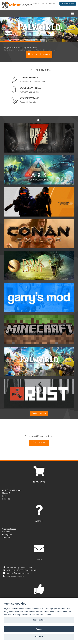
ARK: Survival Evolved (12, 490)
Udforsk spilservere (39, 55)
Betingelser (7, 535)
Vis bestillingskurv (68, 3)
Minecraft (6, 493)
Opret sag (6, 538)
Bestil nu (7, 41)
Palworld (6, 499)
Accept (39, 629)
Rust (4, 496)
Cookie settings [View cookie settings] (39, 620)
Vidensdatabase (9, 529)
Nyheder (6, 532)
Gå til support (39, 443)
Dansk (36, 4)
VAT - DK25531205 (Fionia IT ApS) (22, 570)
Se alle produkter (39, 413)
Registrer (52, 4)
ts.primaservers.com (16, 576)
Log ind (44, 4)
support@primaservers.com (19, 573)
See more (39, 637)
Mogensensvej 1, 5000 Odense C (21, 568)
